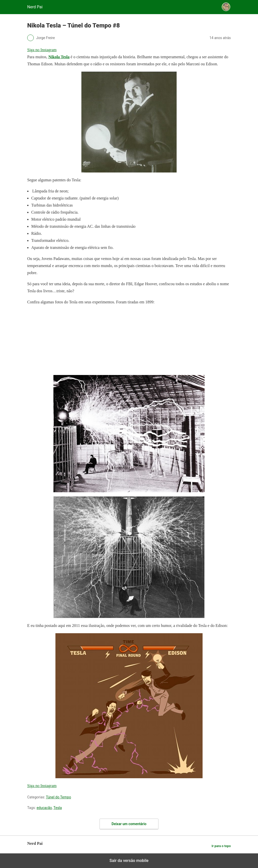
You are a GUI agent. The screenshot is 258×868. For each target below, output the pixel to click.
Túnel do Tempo (58, 797)
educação (44, 808)
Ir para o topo (221, 846)
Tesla (58, 808)
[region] (65, 341)
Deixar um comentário (129, 824)
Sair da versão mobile (129, 861)
